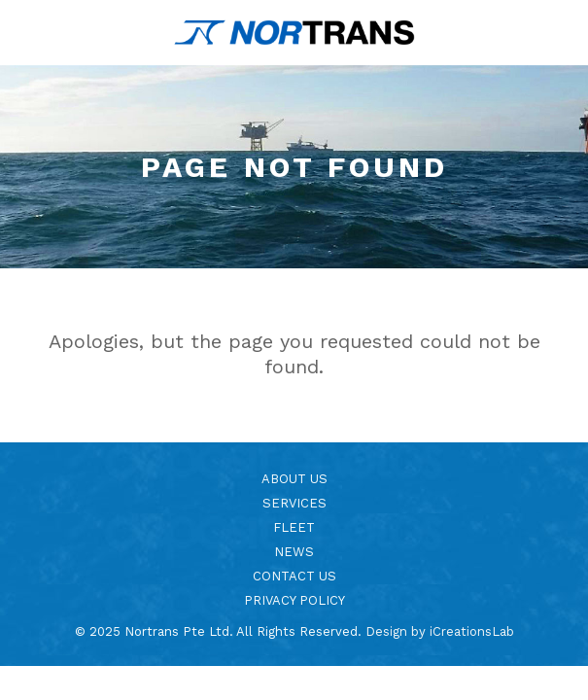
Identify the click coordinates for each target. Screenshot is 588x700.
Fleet (294, 527)
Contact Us (294, 576)
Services (294, 503)
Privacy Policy (294, 600)
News (294, 552)
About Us (294, 479)
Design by (440, 631)
